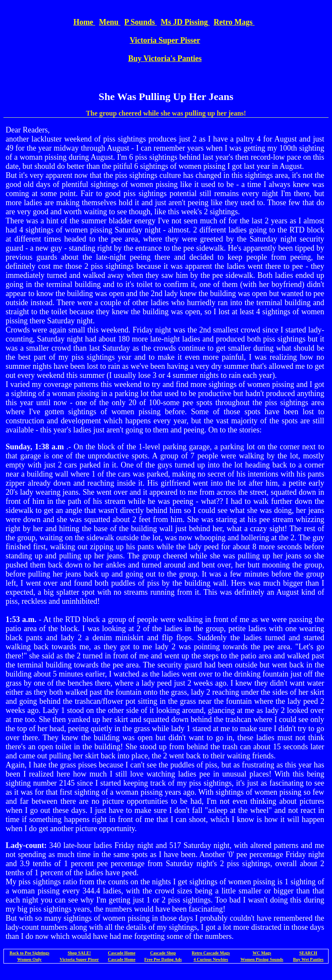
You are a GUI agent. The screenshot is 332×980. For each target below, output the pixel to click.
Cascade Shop (163, 953)
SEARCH (308, 953)
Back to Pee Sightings (29, 953)
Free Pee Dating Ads (163, 959)
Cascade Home (122, 953)
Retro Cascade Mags (211, 953)
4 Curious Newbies (211, 959)
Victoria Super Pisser (79, 959)
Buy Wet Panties (308, 959)
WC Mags (262, 953)
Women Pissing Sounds (262, 959)
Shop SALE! (79, 953)
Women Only (29, 959)
